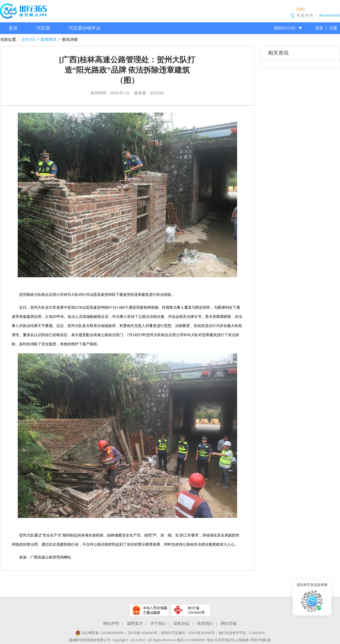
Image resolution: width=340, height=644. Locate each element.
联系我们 (205, 624)
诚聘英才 (135, 624)
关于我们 (158, 624)
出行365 (28, 40)
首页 (13, 28)
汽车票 (43, 28)
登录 (319, 28)
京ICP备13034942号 (142, 633)
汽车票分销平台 (85, 28)
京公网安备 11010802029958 (99, 633)
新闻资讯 (49, 40)
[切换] (301, 9)
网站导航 (229, 624)
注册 (333, 28)
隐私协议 (182, 624)
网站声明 (111, 624)
